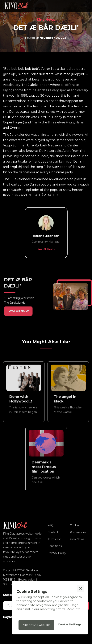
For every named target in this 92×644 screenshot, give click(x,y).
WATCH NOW (17, 311)
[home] (16, 6)
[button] (86, 6)
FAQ (50, 525)
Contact (53, 532)
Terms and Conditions (55, 543)
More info (73, 609)
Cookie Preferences (78, 529)
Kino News (46, 20)
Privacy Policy (57, 553)
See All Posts (46, 249)
